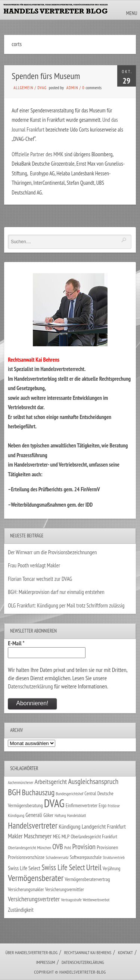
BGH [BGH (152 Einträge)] (14, 792)
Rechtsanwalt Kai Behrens (88, 952)
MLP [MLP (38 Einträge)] (66, 836)
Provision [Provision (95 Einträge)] (84, 846)
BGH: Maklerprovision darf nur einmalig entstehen (56, 592)
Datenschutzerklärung (30, 686)
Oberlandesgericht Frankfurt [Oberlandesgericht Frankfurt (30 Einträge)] (94, 837)
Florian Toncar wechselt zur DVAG (40, 579)
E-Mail (16, 643)
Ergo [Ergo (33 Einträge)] (102, 805)
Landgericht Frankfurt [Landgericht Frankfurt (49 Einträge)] (104, 826)
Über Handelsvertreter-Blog (32, 952)
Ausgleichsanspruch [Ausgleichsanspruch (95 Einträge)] (93, 781)
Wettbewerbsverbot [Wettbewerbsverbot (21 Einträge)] (96, 900)
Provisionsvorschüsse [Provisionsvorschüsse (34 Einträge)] (26, 857)
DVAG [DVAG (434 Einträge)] (54, 803)
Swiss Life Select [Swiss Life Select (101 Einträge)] (63, 867)
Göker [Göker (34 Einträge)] (48, 815)
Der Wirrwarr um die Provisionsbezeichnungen (52, 552)
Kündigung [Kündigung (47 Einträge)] (69, 826)
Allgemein (23, 88)
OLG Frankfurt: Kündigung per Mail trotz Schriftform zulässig (66, 605)
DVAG (42, 88)
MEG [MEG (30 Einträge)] (57, 837)
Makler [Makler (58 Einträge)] (15, 836)
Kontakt (125, 952)
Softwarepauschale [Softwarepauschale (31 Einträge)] (86, 857)
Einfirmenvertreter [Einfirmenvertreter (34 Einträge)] (82, 805)
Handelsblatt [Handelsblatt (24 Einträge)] (77, 815)
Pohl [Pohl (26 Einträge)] (68, 848)
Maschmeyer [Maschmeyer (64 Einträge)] (38, 836)
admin (72, 88)
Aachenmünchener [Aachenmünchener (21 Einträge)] (21, 783)
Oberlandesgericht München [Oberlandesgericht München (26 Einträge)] (29, 848)
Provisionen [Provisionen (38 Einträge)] (107, 847)
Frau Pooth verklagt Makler (34, 565)
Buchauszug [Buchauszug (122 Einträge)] (38, 792)
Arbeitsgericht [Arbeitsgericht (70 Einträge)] (51, 782)
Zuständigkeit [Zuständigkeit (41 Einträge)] (21, 910)
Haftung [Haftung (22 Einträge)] (60, 815)
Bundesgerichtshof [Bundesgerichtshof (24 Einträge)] (70, 794)
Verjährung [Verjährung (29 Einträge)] (111, 868)
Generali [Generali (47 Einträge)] (34, 815)
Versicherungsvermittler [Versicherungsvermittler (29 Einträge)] (65, 889)
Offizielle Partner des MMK (37, 154)
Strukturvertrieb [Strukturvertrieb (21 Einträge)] (114, 857)
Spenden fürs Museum (46, 76)
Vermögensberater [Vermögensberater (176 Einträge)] (36, 878)
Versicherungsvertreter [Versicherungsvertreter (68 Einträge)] (34, 899)
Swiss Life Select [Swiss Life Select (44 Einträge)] (24, 868)
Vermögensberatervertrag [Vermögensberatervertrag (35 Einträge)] (87, 879)
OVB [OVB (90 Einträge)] (58, 846)
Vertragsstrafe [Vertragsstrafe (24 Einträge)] (71, 900)
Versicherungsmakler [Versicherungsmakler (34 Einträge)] (26, 889)
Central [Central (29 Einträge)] (90, 793)
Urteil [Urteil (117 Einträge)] (94, 867)
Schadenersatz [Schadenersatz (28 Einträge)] (57, 857)
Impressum (45, 962)
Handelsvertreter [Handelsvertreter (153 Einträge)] (33, 825)
